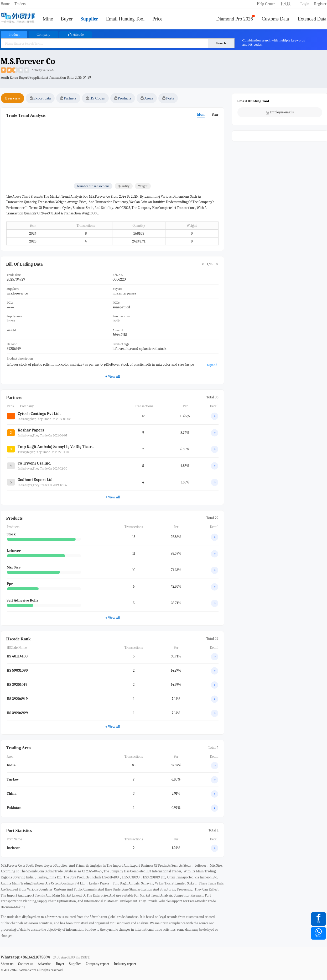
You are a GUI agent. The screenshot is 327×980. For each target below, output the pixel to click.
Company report (97, 964)
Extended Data (312, 19)
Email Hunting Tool (125, 19)
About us (7, 964)
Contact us (26, 964)
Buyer (67, 19)
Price (157, 19)
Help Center (266, 4)
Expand (212, 365)
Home (5, 4)
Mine (48, 19)
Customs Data (276, 19)
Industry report (125, 964)
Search (221, 43)
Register (320, 4)
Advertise (45, 964)
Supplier (89, 19)
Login (305, 4)
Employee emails (280, 112)
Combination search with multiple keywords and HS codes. (274, 42)
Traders (20, 4)
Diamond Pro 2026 (235, 19)
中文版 (285, 4)
